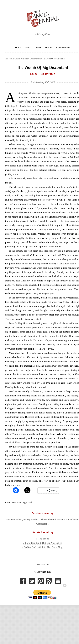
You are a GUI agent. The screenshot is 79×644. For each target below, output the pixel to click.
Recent (38, 48)
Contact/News (63, 48)
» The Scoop (43, 539)
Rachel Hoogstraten (43, 74)
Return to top (43, 564)
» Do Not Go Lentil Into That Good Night (43, 547)
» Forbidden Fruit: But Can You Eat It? (43, 543)
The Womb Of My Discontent (54, 59)
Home (18, 48)
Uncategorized (24, 502)
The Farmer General (13, 59)
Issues (28, 48)
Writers (49, 48)
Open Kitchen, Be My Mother (23, 519)
